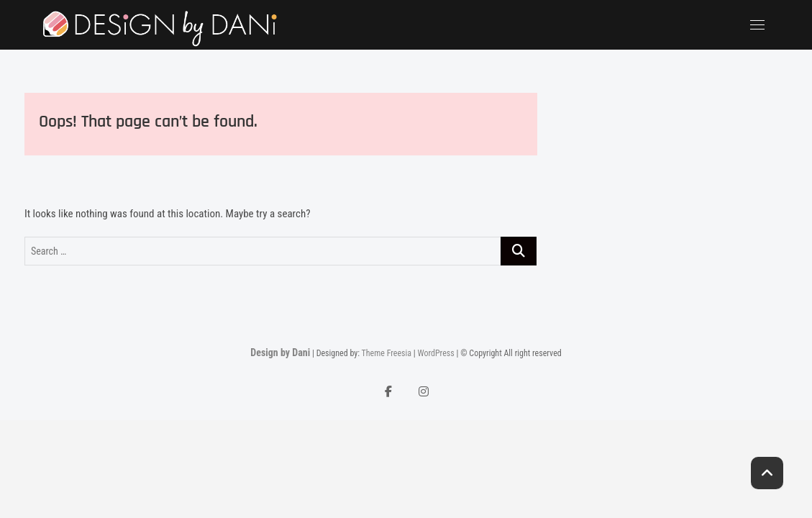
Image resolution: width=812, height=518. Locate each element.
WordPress (435, 353)
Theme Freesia (387, 353)
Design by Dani (280, 353)
